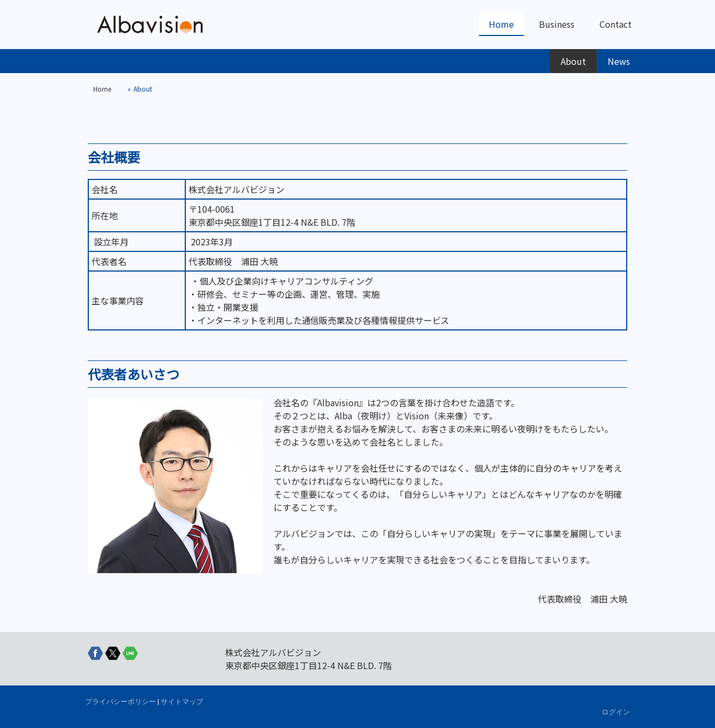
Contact (616, 24)
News (619, 61)
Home (501, 24)
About (573, 61)
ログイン (616, 712)
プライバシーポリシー (120, 702)
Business (557, 24)
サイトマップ (182, 702)
